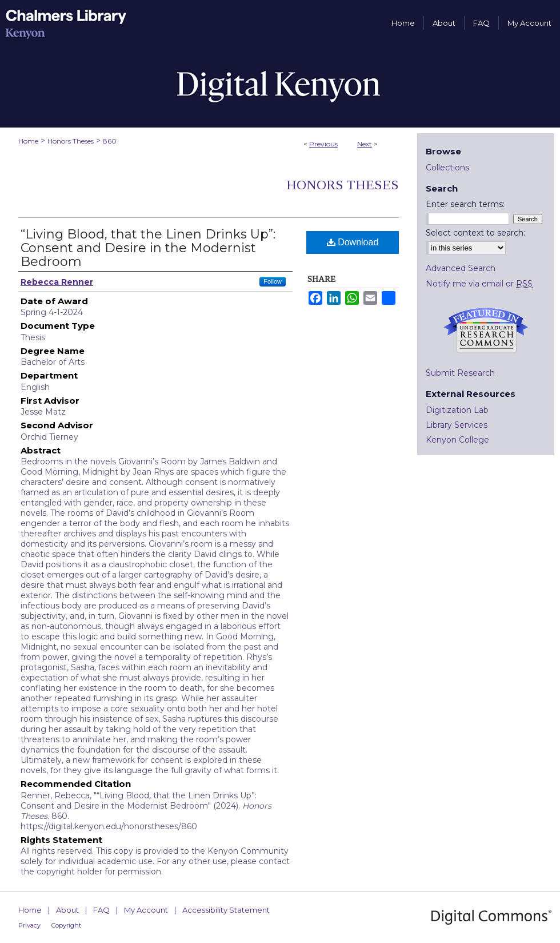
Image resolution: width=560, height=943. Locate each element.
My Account (146, 910)
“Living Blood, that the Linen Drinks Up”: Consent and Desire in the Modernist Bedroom (148, 248)
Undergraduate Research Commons (486, 331)
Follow (273, 281)
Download (353, 242)
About (67, 910)
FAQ (101, 910)
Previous (323, 144)
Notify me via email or (479, 284)
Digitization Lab (457, 410)
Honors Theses (71, 141)
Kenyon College (457, 440)
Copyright (66, 925)
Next (365, 144)
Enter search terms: (465, 204)
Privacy (29, 925)
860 (110, 141)
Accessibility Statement (226, 910)
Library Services (457, 425)
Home (28, 141)
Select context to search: (475, 233)
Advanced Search (461, 268)
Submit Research (460, 373)
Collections (447, 168)
